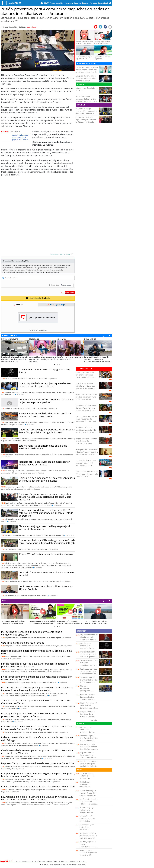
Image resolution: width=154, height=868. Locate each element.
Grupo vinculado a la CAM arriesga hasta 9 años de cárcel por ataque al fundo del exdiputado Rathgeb (47, 542)
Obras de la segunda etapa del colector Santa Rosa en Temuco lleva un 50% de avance (47, 479)
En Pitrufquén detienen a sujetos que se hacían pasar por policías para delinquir (45, 385)
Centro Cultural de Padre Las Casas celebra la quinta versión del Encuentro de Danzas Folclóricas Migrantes (37, 728)
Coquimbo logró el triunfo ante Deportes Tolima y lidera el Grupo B (89, 681)
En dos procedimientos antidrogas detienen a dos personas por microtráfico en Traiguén (36, 678)
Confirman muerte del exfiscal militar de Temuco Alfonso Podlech (46, 588)
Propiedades (74, 865)
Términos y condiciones (61, 862)
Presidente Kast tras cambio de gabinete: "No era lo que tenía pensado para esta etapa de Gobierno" (86, 432)
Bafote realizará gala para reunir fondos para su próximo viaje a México (36, 652)
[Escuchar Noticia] (16, 21)
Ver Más (94, 720)
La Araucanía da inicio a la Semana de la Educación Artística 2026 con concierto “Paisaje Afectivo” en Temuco (37, 798)
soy (53, 378)
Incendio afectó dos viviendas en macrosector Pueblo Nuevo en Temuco (44, 463)
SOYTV (5, 601)
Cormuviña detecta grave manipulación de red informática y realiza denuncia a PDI (86, 464)
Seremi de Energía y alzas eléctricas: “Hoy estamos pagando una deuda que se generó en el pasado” (88, 795)
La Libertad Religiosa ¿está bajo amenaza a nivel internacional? (88, 836)
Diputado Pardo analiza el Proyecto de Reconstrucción (88, 853)
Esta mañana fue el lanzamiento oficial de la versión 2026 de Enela (43, 447)
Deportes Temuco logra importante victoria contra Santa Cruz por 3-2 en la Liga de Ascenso (47, 431)
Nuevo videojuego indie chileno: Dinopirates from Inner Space (87, 811)
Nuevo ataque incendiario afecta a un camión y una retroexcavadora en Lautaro (45, 415)
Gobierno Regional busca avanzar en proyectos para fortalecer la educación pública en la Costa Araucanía (45, 497)
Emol (42, 865)
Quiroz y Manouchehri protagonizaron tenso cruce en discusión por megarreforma (85, 376)
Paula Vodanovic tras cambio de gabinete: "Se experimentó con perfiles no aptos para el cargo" (89, 674)
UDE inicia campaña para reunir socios (23, 643)
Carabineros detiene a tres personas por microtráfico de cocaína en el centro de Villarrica (37, 752)
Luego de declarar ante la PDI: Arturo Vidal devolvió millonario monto (86, 78)
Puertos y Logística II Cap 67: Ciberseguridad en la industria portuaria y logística (88, 847)
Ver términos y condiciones (38, 330)
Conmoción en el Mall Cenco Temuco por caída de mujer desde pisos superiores (46, 401)
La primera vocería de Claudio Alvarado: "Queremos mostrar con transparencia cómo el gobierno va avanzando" (89, 641)
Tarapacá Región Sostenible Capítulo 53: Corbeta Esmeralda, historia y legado (88, 821)
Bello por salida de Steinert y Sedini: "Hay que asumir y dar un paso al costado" (87, 452)
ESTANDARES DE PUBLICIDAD (77, 862)
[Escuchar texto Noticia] (72, 254)
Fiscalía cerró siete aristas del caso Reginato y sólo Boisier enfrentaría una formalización (86, 409)
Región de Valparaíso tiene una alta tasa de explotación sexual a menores (87, 442)
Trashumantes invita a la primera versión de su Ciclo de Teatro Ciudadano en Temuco (36, 702)
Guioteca (57, 865)
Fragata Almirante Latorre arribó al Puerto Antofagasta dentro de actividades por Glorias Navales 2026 (89, 718)
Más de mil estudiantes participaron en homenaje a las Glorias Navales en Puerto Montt (88, 692)
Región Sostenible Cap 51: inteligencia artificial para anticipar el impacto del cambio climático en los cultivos (89, 805)
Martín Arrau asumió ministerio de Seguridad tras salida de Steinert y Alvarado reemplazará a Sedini (86, 388)
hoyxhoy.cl (82, 865)
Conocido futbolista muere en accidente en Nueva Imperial (46, 574)
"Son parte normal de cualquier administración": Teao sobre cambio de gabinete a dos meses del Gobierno (89, 666)
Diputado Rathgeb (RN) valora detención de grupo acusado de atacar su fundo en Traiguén (21, 138)
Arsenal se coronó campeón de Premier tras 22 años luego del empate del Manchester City (86, 100)
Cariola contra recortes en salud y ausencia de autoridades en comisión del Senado (86, 420)
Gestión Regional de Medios (26, 862)
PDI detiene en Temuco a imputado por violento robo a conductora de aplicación (32, 633)
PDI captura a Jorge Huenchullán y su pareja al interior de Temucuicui (87, 111)
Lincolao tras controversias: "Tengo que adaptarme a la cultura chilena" (87, 474)
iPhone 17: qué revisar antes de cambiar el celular (46, 554)
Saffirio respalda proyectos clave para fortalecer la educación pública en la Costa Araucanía (35, 665)
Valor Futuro (49, 865)
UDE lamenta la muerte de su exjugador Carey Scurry (44, 371)
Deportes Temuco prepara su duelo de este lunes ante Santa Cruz (38, 763)
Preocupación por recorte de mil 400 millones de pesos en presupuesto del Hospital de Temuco (33, 715)
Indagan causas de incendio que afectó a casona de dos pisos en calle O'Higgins (37, 739)
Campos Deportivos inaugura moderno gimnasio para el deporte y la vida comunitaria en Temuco (38, 775)
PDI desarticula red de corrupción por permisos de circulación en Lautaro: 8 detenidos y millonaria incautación (37, 689)
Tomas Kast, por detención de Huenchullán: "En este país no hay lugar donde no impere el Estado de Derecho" (46, 513)
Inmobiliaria (65, 865)
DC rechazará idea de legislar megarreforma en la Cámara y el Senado (86, 120)
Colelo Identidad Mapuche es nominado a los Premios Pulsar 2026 (38, 787)
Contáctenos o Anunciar (44, 862)
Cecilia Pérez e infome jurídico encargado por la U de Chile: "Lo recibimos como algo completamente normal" (89, 767)
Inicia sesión (40, 272)
